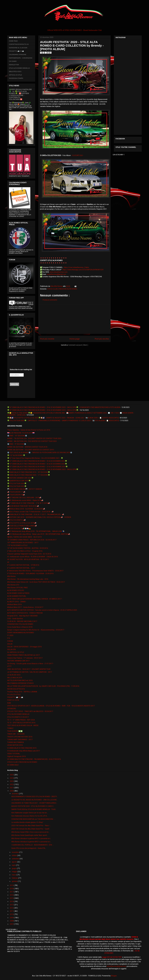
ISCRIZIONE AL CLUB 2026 (18, 48)
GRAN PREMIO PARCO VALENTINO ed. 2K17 (23, 655)
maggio (15, 872)
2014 (12, 901)
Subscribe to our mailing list (21, 370)
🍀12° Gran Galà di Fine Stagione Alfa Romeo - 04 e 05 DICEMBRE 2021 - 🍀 (35, 458)
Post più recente (47, 339)
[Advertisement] (74, 319)
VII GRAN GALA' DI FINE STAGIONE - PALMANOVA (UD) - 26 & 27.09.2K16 (34, 759)
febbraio (15, 878)
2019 (12, 885)
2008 (12, 921)
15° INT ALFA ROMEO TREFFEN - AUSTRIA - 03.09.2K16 (28, 548)
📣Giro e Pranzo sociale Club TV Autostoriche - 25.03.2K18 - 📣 (30, 512)
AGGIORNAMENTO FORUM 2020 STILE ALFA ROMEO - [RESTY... (35, 797)
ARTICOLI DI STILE (15, 75)
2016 (12, 895)
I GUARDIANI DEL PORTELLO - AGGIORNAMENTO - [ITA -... (33, 845)
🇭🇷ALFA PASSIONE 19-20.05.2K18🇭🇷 (21, 433)
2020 (12, 791)
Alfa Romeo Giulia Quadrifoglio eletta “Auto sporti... (30, 835)
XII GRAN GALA (13, 765)
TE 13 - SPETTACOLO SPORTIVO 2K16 (21, 723)
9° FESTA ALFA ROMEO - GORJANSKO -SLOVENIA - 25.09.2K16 (30, 574)
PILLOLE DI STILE (14, 695)
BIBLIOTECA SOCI (15, 72)
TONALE (10, 728)
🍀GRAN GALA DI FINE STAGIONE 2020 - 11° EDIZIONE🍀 (29, 475)
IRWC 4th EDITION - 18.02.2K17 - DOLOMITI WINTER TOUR (29, 669)
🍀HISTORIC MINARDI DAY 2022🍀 (20, 478)
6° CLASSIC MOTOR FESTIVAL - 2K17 (21, 568)
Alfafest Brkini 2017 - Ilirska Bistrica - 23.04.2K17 (25, 607)
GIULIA (10, 644)
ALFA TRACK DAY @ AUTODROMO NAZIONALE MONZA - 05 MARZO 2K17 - (35, 599)
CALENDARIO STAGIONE (18, 55)
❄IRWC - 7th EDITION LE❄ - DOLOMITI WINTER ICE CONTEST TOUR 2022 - (35, 438)
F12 (9, 638)
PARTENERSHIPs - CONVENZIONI (21, 58)
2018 (12, 889)
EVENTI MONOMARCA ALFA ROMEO (21, 633)
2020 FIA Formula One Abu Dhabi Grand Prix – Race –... (31, 826)
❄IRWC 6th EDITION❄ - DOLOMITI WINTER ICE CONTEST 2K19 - (31, 450)
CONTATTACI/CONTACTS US (19, 44)
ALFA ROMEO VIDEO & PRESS (18, 593)
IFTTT (9, 666)
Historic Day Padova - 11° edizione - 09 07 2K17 (25, 658)
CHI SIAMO (13, 61)
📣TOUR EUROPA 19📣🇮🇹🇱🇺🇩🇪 (19, 529)
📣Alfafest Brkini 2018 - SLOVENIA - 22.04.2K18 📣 (26, 509)
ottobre (15, 855)
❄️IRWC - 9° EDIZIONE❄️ (17, 444)
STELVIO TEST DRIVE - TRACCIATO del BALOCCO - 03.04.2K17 (30, 711)
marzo (14, 875)
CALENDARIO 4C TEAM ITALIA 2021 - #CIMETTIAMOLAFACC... (34, 803)
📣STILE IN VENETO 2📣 (16, 520)
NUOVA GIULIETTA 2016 (16, 689)
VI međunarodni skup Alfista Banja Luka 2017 (24, 751)
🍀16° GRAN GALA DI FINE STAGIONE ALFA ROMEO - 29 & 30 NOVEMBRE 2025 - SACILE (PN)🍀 (43, 410)
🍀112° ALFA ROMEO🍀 (16, 455)
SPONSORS (12, 709)
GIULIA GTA (11, 649)
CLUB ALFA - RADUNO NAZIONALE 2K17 (22, 621)
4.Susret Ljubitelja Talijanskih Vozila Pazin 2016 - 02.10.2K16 (29, 554)
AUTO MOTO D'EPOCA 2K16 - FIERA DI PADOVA (25, 613)
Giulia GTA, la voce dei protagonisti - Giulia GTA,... (29, 848)
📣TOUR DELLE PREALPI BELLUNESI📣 (22, 526)
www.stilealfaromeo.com (59, 272)
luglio (14, 865)
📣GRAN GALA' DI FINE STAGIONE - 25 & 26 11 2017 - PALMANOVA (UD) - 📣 (36, 514)
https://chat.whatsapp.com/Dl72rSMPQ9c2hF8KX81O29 (83, 270)
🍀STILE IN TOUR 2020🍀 (17, 483)
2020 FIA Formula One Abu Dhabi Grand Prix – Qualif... (31, 829)
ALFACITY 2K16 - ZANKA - (17, 602)
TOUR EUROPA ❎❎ (15, 731)
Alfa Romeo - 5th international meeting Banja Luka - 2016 (28, 579)
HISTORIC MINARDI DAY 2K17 (18, 661)
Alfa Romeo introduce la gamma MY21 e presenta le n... (31, 838)
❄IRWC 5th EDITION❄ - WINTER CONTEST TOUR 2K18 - (28, 447)
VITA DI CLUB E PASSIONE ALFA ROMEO (62, 289)
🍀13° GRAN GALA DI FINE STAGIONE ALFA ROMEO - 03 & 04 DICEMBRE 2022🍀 (37, 461)
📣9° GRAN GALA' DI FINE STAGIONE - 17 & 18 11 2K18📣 (29, 503)
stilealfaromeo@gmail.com (56, 274)
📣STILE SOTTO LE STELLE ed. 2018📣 (22, 523)
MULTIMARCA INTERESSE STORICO (20, 683)
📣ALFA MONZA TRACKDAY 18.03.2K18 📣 (23, 506)
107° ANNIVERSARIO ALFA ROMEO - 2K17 (23, 543)
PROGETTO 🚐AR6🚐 (16, 51)
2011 (12, 911)
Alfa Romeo (11, 576)
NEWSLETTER (14, 65)
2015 (12, 898)
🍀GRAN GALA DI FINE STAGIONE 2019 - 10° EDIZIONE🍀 (29, 472)
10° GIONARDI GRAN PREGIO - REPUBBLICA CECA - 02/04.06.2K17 (32, 540)
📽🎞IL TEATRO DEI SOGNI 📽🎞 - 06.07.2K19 (24, 537)
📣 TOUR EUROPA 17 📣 (16, 492)
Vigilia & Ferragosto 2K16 (17, 756)
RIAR (9, 703)
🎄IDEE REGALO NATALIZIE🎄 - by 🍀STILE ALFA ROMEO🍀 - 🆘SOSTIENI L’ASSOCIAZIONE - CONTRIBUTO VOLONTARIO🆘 (20, 94)
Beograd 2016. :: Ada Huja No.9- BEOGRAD (22, 616)
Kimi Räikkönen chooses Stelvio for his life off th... (30, 816)
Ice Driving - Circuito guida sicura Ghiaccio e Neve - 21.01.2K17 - (31, 664)
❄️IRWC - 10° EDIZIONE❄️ (17, 436)
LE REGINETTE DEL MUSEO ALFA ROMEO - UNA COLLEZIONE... (34, 800)
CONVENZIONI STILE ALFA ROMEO (20, 624)
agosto (15, 862)
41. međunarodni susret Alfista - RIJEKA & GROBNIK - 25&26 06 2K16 (33, 557)
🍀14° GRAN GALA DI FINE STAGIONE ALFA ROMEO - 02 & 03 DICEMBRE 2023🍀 (37, 464)
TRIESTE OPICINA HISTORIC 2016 (20, 737)
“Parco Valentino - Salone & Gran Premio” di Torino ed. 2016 (29, 430)
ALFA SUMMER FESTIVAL (17, 596)
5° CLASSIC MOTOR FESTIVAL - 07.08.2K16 (23, 565)
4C (8, 562)
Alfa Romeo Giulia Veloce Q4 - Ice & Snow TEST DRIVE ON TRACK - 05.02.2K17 (36, 582)
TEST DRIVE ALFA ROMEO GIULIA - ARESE (23, 725)
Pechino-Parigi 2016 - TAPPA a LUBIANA (22, 692)
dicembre (15, 794)
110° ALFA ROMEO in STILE (17, 545)
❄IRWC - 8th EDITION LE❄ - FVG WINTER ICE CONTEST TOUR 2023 (32, 441)
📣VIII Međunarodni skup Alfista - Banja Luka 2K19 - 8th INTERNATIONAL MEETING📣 (39, 534)
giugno (14, 868)
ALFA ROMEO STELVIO (16, 590)
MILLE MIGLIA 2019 (15, 678)
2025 (12, 775)
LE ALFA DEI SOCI (14, 675)
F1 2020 (10, 635)
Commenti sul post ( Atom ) (78, 345)
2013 (12, 905)
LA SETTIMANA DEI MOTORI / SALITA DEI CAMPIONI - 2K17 (30, 672)
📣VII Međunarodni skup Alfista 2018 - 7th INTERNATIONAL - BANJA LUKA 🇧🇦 (36, 531)
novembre (16, 852)
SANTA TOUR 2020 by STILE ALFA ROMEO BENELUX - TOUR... (34, 809)
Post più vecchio (102, 339)
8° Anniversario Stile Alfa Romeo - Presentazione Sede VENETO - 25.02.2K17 (35, 571)
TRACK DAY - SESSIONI (16, 734)
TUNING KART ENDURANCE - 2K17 (20, 740)
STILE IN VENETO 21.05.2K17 (18, 717)
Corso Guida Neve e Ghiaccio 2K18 (20, 627)
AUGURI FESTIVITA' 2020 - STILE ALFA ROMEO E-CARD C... (33, 806)
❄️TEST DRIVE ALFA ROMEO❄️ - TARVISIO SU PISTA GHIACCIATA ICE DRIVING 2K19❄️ (40, 453)
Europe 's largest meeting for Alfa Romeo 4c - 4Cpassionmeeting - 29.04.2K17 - (36, 630)
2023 (12, 781)
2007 (12, 924)
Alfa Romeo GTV (13, 585)
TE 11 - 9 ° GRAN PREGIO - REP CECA (21, 720)
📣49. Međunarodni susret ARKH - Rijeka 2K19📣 (25, 500)
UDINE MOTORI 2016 (15, 745)
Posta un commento (50, 300)
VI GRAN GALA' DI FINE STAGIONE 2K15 (22, 748)
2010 (12, 914)
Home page (74, 339)
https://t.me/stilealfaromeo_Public (76, 267)
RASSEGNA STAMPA (16, 78)
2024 (12, 778)
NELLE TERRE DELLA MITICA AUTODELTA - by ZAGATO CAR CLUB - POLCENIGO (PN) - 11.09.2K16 (43, 686)
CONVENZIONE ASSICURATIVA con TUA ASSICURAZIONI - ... (33, 819)
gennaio (15, 881)
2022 (12, 784)
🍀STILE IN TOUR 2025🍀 (17, 486)
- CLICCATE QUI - (77, 155)
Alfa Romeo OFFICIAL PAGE (17, 588)
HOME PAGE (13, 41)
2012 (12, 908)
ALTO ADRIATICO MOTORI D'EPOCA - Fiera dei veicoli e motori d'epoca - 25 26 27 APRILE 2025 (42, 610)
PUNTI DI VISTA (13, 700)
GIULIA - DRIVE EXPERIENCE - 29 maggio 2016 (24, 647)
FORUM (10, 641)
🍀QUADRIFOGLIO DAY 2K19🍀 (19, 481)
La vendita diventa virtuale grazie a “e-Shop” (27, 822)
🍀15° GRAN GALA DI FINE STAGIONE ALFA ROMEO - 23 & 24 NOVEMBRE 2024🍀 (37, 467)
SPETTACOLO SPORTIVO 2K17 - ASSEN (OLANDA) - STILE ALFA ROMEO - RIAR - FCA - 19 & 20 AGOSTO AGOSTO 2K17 (51, 706)
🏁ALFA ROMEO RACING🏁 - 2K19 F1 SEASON (25, 489)
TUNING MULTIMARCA (15, 742)
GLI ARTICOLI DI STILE (16, 652)
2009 (12, 918)
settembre (16, 859)
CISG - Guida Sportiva (15, 619)
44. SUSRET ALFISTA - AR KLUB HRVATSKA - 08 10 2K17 (28, 559)
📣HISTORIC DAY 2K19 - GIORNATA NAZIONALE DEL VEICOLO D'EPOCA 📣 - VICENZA (39, 517)
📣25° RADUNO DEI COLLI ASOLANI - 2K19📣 (24, 498)
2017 (12, 892)
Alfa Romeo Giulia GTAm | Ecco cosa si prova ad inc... (30, 832)
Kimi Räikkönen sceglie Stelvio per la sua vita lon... (30, 813)
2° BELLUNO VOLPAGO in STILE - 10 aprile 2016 (25, 551)
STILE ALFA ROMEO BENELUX (19, 68)
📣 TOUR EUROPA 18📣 (16, 495)
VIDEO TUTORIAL (14, 754)
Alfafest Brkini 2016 (14, 604)
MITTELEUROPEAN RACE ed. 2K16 (20, 680)
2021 (12, 788)
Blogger (114, 976)
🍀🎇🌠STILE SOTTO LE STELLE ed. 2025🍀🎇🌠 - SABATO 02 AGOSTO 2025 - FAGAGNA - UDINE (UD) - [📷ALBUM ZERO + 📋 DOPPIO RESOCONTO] (63, 418)
